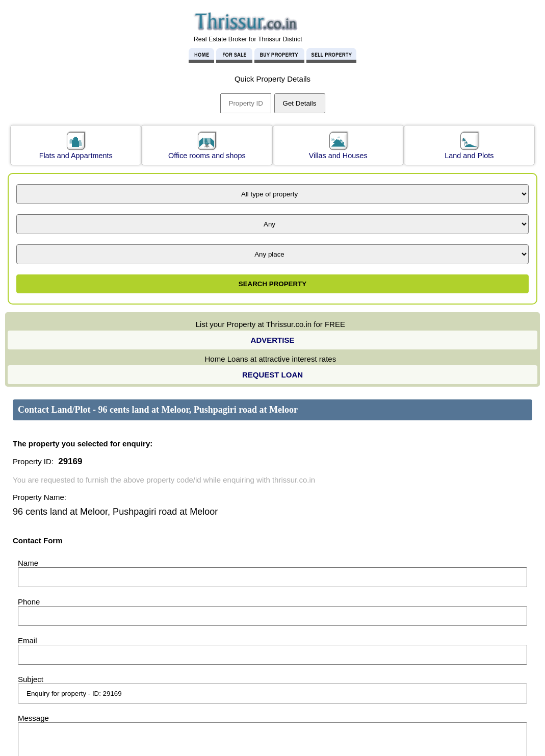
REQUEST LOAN (272, 375)
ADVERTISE (273, 340)
